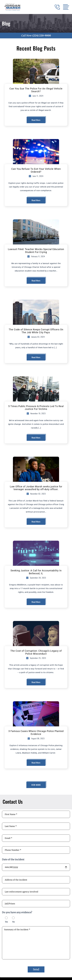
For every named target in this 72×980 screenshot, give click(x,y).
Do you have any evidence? (17, 912)
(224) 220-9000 (42, 36)
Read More (36, 120)
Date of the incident (13, 859)
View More (36, 785)
